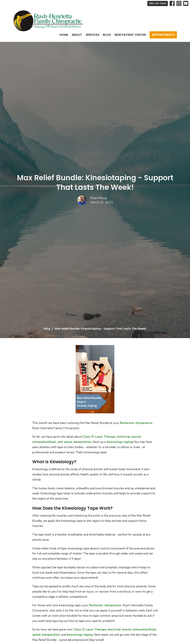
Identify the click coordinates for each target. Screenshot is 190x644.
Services (92, 35)
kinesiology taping (120, 442)
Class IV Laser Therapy (99, 437)
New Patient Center (130, 35)
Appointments (163, 35)
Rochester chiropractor (136, 423)
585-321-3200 (158, 3)
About (77, 35)
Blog (107, 35)
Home (64, 35)
